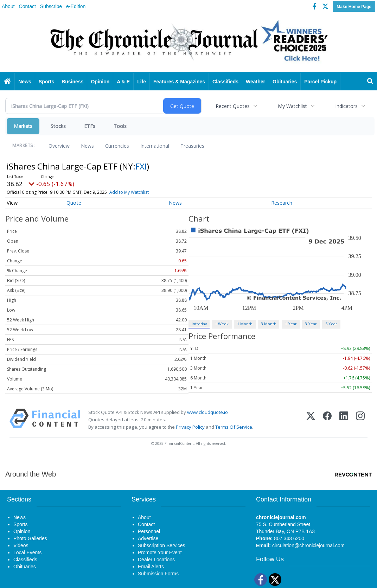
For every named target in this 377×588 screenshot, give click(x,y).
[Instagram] (360, 420)
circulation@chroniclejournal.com (308, 545)
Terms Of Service (234, 427)
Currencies (117, 146)
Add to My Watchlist (129, 192)
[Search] (370, 82)
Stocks (58, 126)
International (155, 146)
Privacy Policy (190, 427)
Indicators (346, 106)
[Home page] (188, 43)
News (87, 146)
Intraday (199, 324)
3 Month (269, 324)
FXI (141, 166)
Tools (120, 126)
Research (282, 203)
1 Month (245, 324)
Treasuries (192, 146)
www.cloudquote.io (207, 412)
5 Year (331, 324)
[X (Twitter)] (311, 420)
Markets (23, 126)
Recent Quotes (233, 106)
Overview (59, 146)
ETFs (90, 126)
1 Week (222, 324)
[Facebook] (327, 420)
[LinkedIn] (344, 420)
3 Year (311, 324)
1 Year (291, 324)
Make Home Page (354, 7)
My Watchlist (292, 106)
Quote (74, 203)
